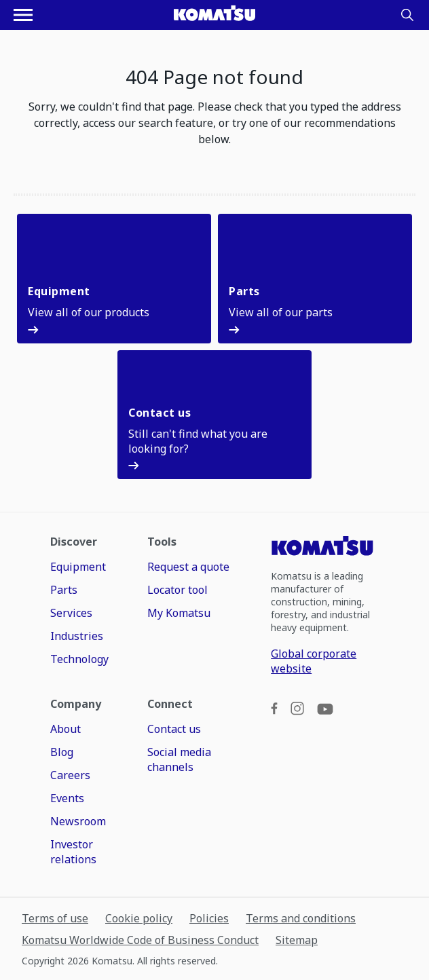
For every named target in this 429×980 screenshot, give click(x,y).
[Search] (407, 15)
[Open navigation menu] (23, 15)
